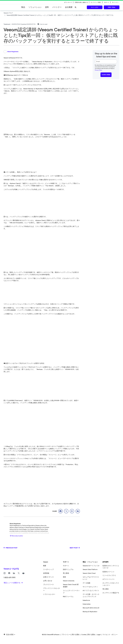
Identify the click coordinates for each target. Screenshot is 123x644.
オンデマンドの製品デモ (111, 593)
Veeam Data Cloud (89, 573)
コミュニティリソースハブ (71, 592)
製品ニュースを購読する (12, 583)
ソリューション (35, 7)
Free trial (112, 7)
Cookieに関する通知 (88, 635)
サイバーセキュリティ (90, 587)
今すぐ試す (95, 7)
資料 (47, 7)
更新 (64, 577)
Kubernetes (87, 604)
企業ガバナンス (48, 577)
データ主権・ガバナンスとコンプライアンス (91, 595)
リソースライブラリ (109, 575)
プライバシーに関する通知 (70, 635)
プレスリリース (48, 584)
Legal (99, 635)
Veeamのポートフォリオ (91, 566)
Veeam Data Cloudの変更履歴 (71, 586)
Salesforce (86, 600)
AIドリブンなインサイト (91, 591)
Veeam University (69, 581)
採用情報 (46, 573)
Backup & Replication (90, 612)
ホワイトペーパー (108, 579)
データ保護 (86, 583)
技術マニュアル (68, 569)
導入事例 (66, 573)
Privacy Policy (98, 70)
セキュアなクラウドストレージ (91, 578)
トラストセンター (49, 594)
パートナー (57, 7)
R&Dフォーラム (68, 597)
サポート (66, 566)
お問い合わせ (48, 581)
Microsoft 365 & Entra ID (91, 608)
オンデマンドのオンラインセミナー (111, 584)
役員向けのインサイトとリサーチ (111, 567)
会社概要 (69, 7)
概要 (45, 566)
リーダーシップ (48, 569)
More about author (16, 536)
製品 (23, 7)
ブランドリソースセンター (51, 589)
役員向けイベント (108, 572)
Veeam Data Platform (90, 569)
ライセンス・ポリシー (110, 635)
